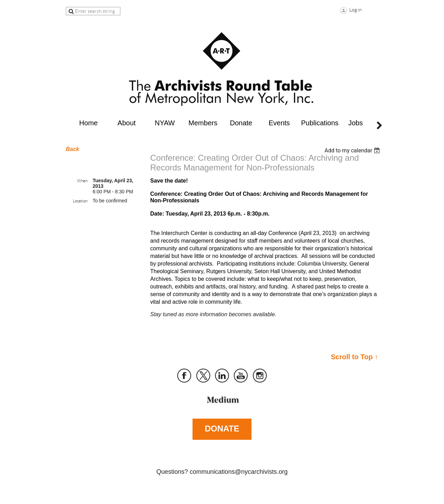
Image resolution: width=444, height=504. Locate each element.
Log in (356, 10)
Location (80, 201)
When (82, 181)
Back (72, 149)
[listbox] (353, 150)
